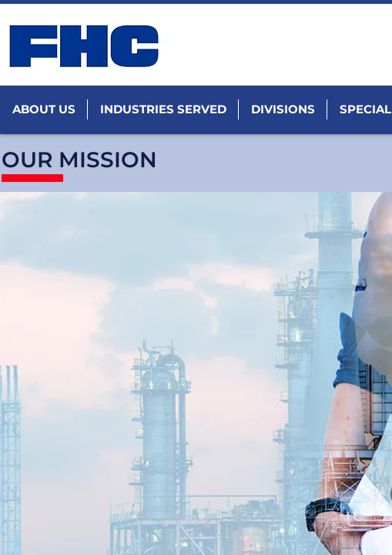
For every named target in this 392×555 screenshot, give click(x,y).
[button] (44, 109)
